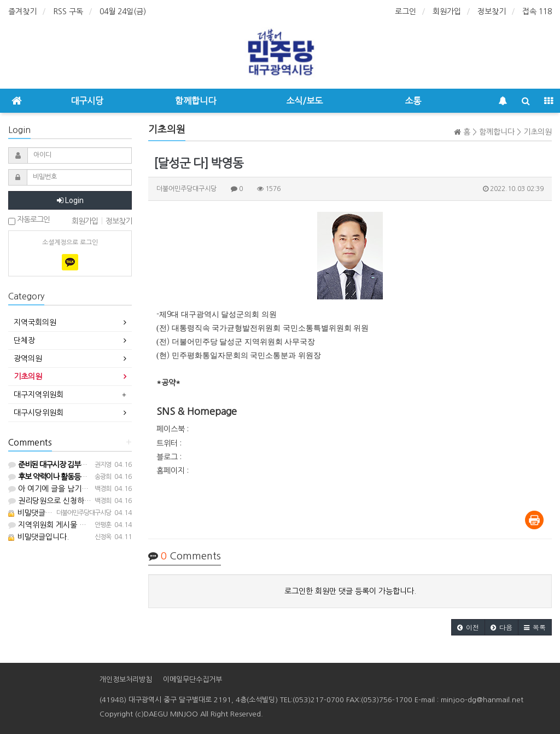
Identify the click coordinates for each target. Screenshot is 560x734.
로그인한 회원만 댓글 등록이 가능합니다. (350, 591)
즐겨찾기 (22, 11)
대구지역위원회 (39, 395)
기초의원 (28, 377)
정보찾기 (492, 11)
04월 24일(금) (123, 11)
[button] (468, 627)
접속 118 (537, 11)
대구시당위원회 (39, 413)
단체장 (24, 340)
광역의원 (28, 359)
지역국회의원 (35, 322)
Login (70, 200)
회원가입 (447, 11)
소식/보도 (304, 101)
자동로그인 (29, 220)
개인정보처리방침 (126, 680)
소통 (413, 101)
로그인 (406, 11)
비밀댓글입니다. (39, 513)
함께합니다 (196, 101)
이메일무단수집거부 (192, 680)
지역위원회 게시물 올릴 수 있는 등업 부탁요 (84, 525)
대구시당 (87, 101)
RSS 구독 (68, 11)
